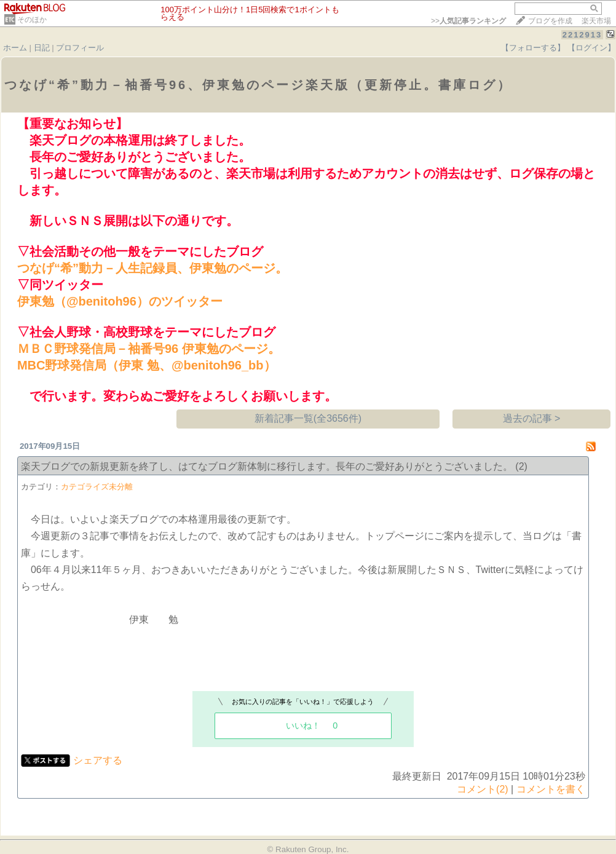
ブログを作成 (550, 21)
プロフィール (80, 48)
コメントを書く (551, 789)
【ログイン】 (591, 48)
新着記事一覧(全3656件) (308, 418)
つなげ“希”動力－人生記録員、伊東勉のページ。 (152, 268)
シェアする (98, 760)
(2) (521, 466)
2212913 (582, 35)
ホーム (15, 48)
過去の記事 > (532, 418)
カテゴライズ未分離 (97, 487)
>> (468, 21)
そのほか (32, 20)
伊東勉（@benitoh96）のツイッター (120, 301)
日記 (42, 48)
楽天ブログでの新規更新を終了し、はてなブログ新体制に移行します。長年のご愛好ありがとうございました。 (267, 466)
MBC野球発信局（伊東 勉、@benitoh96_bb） (147, 365)
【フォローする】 (533, 48)
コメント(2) (483, 789)
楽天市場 (596, 21)
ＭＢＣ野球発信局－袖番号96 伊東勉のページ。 (149, 349)
